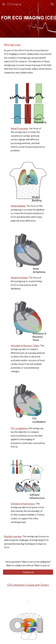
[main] (28, 59)
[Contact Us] (28, 572)
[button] (4, 4)
